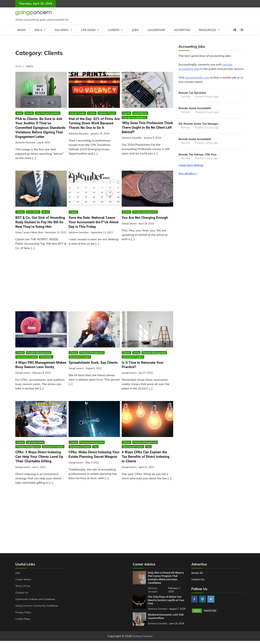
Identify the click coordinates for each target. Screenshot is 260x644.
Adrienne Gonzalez (25, 142)
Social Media (140, 113)
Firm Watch (33, 212)
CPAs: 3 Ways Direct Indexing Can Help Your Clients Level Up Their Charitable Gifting (39, 457)
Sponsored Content (27, 357)
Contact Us (22, 593)
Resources (207, 30)
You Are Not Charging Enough (145, 218)
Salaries (61, 30)
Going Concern (143, 639)
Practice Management (145, 212)
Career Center (77, 113)
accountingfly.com (197, 77)
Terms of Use (23, 586)
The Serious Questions (48, 113)
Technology (46, 357)
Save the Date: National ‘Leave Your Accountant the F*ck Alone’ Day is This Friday (94, 222)
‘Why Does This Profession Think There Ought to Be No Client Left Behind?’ (147, 127)
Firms (136, 353)
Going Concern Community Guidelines (38, 606)
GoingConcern (129, 223)
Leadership (156, 30)
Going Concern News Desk (29, 232)
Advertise (182, 30)
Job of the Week (35, 442)
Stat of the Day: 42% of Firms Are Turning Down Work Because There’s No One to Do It (94, 123)
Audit (19, 113)
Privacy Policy (24, 612)
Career (114, 30)
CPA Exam (88, 30)
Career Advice (24, 579)
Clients (29, 113)
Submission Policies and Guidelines (36, 599)
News (21, 30)
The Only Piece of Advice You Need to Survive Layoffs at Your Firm (166, 600)
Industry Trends (107, 113)
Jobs (135, 30)
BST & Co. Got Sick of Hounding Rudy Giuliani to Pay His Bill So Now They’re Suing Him (40, 222)
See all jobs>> (188, 174)
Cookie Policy (23, 619)
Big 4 (38, 30)
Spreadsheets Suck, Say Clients (93, 363)
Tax (95, 447)
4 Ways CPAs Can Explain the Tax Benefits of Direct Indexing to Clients (146, 457)
